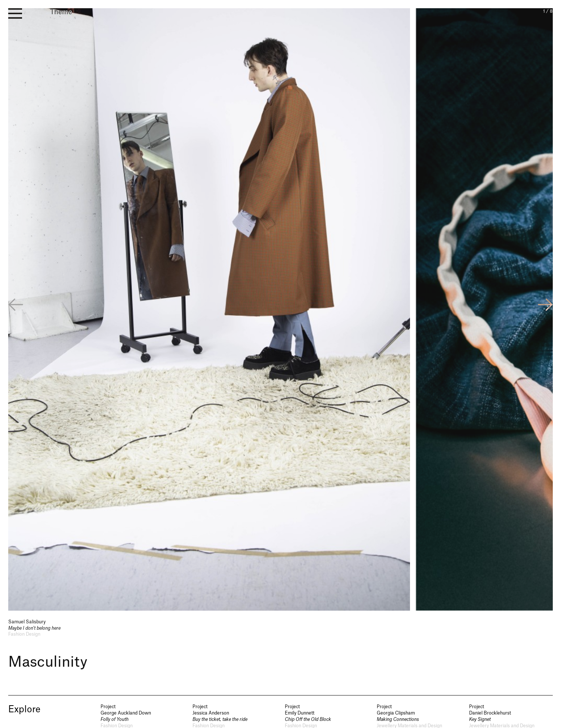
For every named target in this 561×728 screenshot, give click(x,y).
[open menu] (15, 13)
